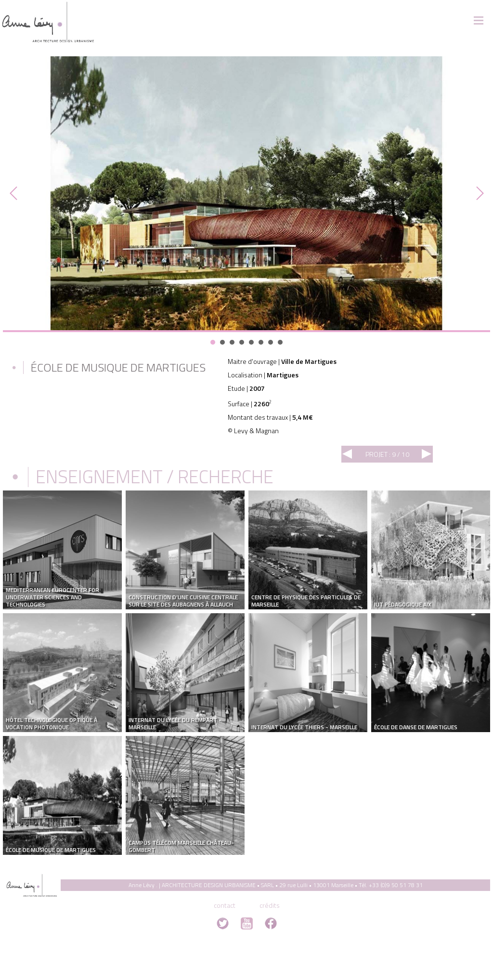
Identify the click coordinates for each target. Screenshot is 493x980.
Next (478, 193)
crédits (270, 905)
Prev (15, 193)
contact (225, 905)
